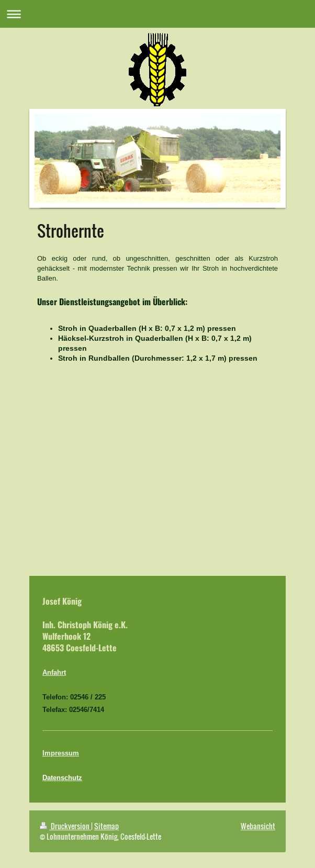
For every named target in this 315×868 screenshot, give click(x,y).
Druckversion (65, 826)
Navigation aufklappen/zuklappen (157, 14)
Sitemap (106, 826)
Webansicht (258, 826)
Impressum (61, 753)
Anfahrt (54, 672)
